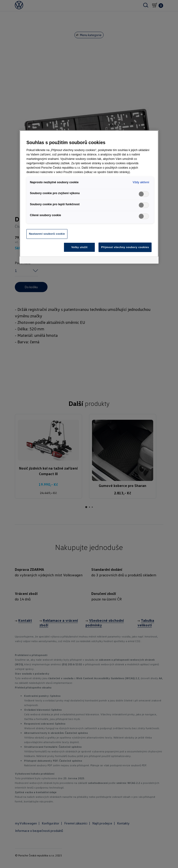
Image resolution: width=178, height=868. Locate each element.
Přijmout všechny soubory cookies (125, 247)
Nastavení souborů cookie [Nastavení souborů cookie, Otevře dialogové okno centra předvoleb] (47, 234)
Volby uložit (79, 247)
